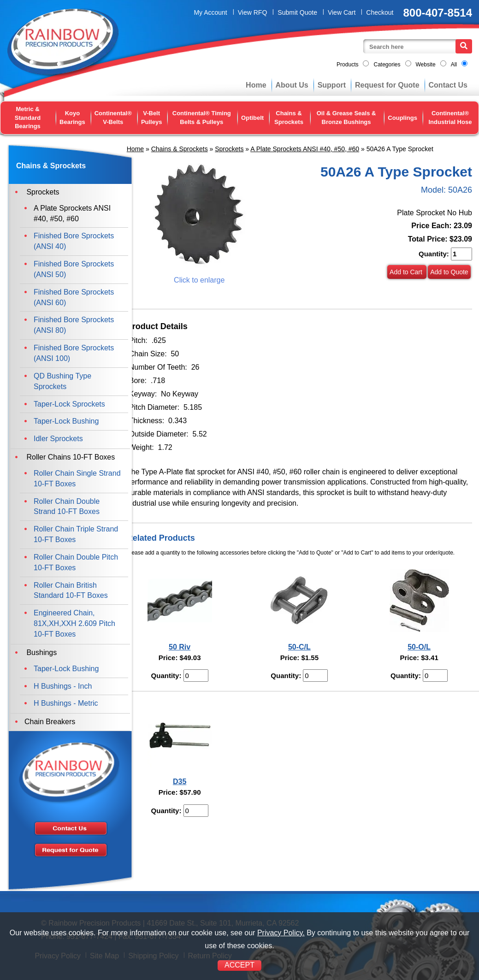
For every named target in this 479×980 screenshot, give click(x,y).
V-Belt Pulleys (152, 118)
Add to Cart (407, 272)
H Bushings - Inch (63, 686)
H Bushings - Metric (66, 703)
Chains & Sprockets (289, 118)
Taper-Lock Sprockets (69, 404)
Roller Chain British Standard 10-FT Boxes (71, 590)
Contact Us (448, 85)
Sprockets (229, 149)
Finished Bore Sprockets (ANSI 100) (74, 353)
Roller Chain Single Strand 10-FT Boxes (77, 478)
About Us (292, 85)
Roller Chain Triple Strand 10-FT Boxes (76, 534)
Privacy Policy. (281, 933)
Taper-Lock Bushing (66, 421)
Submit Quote (297, 12)
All (454, 65)
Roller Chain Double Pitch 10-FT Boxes (76, 562)
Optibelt (252, 118)
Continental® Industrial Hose (450, 118)
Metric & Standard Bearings (28, 118)
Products (347, 65)
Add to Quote (449, 272)
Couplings (402, 118)
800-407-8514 (438, 13)
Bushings (41, 652)
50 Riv (180, 647)
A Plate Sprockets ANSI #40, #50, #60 (305, 149)
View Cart (342, 12)
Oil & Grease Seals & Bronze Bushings (346, 118)
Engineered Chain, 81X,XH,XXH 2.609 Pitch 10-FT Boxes (74, 623)
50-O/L (419, 647)
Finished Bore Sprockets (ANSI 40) (74, 241)
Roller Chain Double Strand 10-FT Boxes (67, 507)
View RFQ (253, 12)
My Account (210, 12)
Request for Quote (387, 85)
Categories (387, 65)
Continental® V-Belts (113, 118)
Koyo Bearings (72, 118)
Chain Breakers (50, 722)
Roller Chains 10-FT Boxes (70, 457)
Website (426, 65)
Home (256, 85)
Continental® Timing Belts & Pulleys (202, 118)
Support (332, 85)
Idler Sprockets (58, 439)
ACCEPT (239, 965)
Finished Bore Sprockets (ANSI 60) (74, 297)
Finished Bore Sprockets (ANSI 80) (74, 325)
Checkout (380, 12)
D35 (180, 782)
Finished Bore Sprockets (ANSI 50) (74, 269)
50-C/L (299, 647)
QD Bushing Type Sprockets (62, 381)
